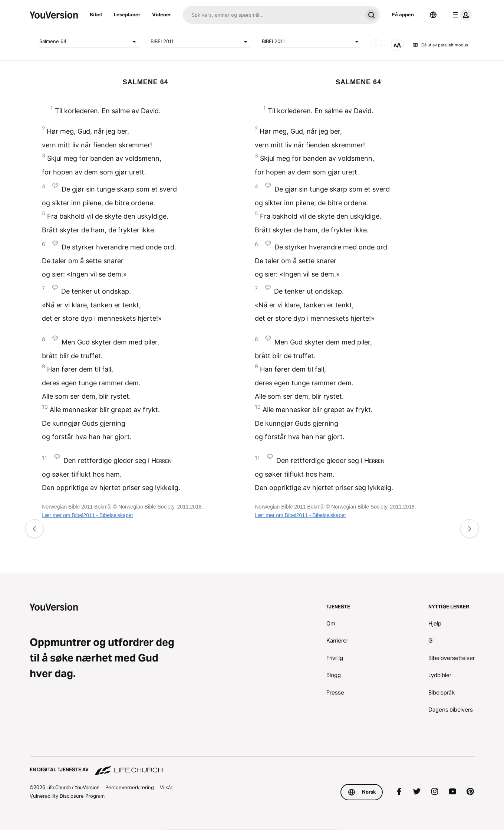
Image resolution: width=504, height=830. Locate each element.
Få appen (403, 14)
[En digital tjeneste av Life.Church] (252, 766)
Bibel (96, 14)
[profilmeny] (461, 15)
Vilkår (166, 787)
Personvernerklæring (130, 787)
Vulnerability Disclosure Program (67, 796)
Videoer (162, 14)
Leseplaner (127, 14)
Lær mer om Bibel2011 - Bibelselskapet (87, 515)
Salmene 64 (89, 42)
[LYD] (376, 45)
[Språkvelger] (433, 15)
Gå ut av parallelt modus (440, 45)
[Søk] (273, 15)
